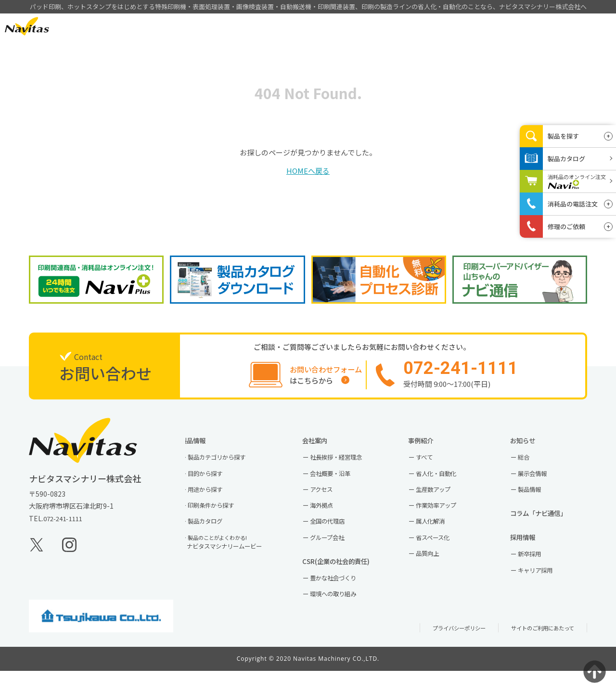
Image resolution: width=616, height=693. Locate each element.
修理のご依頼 (566, 226)
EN (81, 26)
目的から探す (214, 483)
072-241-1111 (65, 526)
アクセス (328, 500)
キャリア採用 (543, 589)
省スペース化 (441, 552)
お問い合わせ (553, 26)
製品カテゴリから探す (227, 465)
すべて (431, 465)
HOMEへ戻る (308, 171)
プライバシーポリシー (443, 649)
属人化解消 (438, 535)
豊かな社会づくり (342, 597)
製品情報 (325, 27)
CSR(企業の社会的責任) (349, 578)
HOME (270, 27)
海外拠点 (329, 518)
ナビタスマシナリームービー (236, 558)
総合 (530, 465)
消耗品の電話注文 (573, 204)
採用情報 (491, 27)
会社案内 (436, 27)
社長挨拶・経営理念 (346, 465)
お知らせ (533, 446)
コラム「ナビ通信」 (551, 526)
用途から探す (214, 500)
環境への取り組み (342, 615)
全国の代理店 (335, 535)
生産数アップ (442, 500)
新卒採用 (537, 572)
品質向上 (435, 570)
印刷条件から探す (220, 518)
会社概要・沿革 (339, 483)
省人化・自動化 (445, 483)
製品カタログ (214, 535)
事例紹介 (381, 27)
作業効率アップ (445, 518)
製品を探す (563, 136)
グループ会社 (335, 552)
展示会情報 (540, 483)
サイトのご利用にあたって (537, 649)
